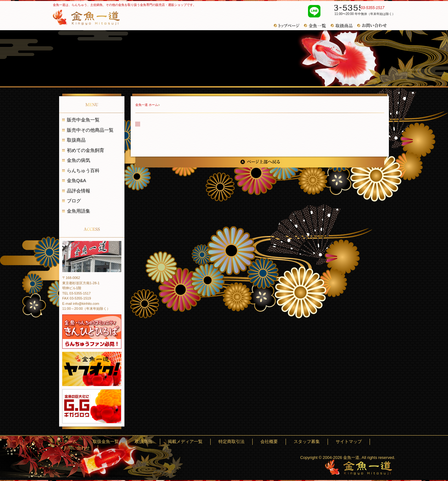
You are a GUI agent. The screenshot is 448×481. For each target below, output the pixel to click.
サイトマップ (346, 442)
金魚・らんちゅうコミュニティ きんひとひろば (92, 332)
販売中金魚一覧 (83, 120)
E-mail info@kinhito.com (81, 304)
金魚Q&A (77, 180)
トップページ (289, 26)
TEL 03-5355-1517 (76, 293)
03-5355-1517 (362, 9)
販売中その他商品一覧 (90, 130)
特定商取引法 (261, 442)
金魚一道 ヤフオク (92, 369)
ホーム (144, 442)
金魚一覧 (317, 26)
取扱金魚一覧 (169, 442)
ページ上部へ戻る (260, 162)
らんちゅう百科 (83, 170)
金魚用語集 (79, 211)
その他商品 (344, 26)
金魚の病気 (79, 160)
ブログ (74, 201)
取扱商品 (76, 140)
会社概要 (288, 442)
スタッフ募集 (315, 442)
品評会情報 (79, 191)
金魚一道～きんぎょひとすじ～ (359, 467)
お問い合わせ (374, 26)
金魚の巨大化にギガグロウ (92, 406)
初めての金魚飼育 (86, 150)
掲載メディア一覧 (226, 442)
